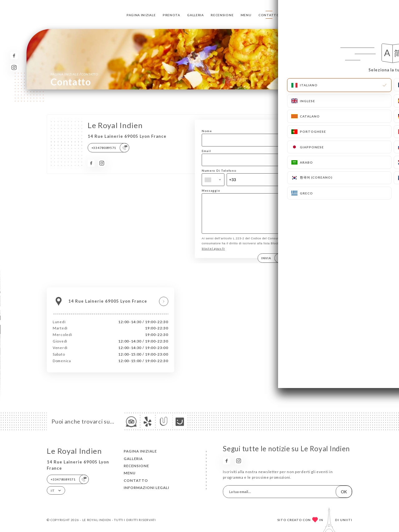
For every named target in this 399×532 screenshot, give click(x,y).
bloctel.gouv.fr (213, 255)
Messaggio (211, 191)
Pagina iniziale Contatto (74, 74)
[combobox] (213, 180)
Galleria (195, 15)
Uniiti (346, 520)
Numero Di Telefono (219, 171)
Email (206, 151)
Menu (246, 15)
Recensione (222, 15)
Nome (207, 131)
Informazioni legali (147, 488)
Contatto (269, 15)
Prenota (171, 15)
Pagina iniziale (141, 15)
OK (344, 492)
